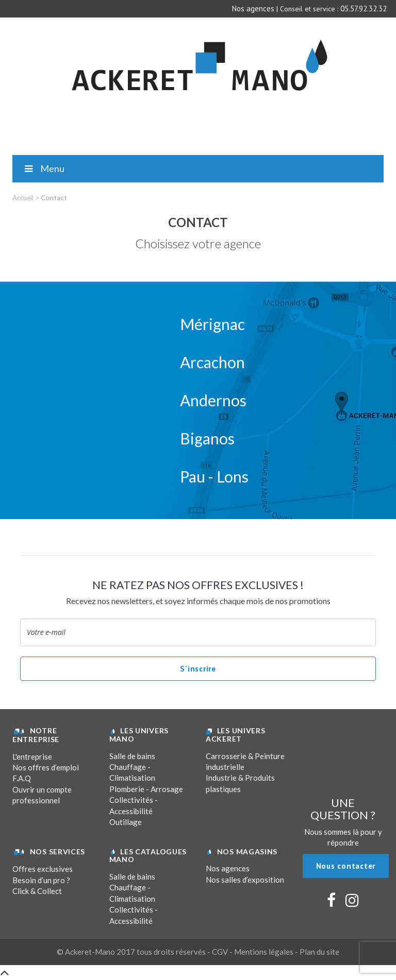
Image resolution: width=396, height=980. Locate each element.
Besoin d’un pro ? (41, 880)
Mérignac (212, 324)
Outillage (126, 822)
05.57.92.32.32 (364, 8)
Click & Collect (37, 891)
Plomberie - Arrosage (146, 789)
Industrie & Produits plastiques (240, 783)
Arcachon (212, 362)
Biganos (207, 438)
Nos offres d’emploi (46, 767)
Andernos (213, 400)
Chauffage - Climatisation (132, 772)
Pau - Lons (214, 476)
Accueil (23, 198)
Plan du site (319, 952)
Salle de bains (132, 756)
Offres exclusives (43, 869)
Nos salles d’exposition (245, 880)
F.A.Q (22, 778)
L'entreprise (32, 757)
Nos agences (253, 8)
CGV (220, 952)
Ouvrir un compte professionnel (42, 795)
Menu (44, 168)
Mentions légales (264, 952)
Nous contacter (346, 866)
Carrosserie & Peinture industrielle (245, 761)
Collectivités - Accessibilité (134, 805)
